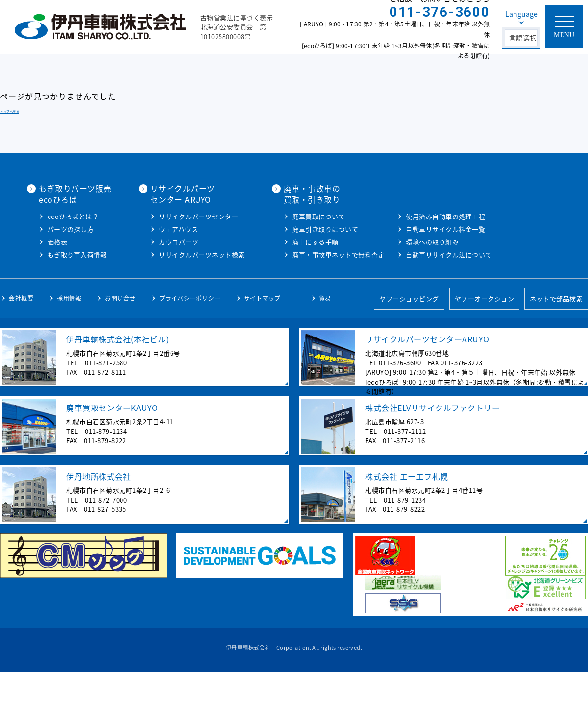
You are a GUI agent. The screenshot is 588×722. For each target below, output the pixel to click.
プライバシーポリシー (190, 348)
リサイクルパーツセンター (302, 216)
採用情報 (69, 348)
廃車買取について (420, 216)
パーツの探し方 (177, 239)
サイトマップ (262, 348)
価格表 (163, 252)
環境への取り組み (420, 292)
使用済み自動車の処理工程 (433, 267)
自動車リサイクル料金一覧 (433, 279)
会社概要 (21, 348)
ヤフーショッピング (409, 349)
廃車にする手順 (417, 241)
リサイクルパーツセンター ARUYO (286, 193)
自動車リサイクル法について (437, 305)
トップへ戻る (10, 111)
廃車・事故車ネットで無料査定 (440, 254)
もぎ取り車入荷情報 (183, 265)
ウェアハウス (282, 229)
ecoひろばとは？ (179, 227)
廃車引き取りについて (427, 229)
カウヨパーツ (282, 241)
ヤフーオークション (485, 349)
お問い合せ (120, 348)
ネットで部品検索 (556, 349)
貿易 (325, 348)
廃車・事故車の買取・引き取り (413, 193)
